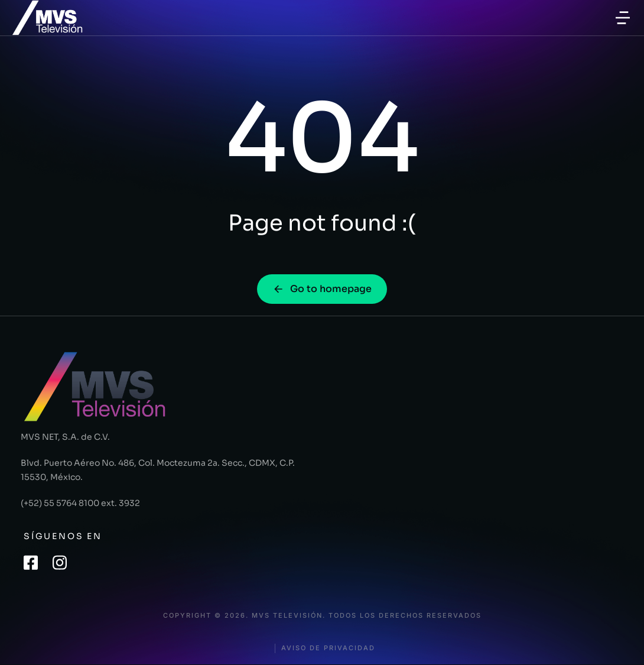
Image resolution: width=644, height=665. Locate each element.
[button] (623, 18)
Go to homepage (322, 289)
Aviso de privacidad (328, 648)
